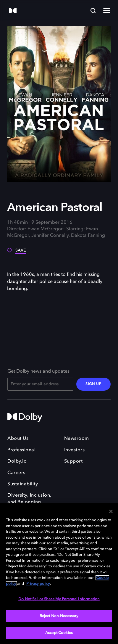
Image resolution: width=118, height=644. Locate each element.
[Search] (93, 11)
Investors (75, 450)
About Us (18, 439)
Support (73, 461)
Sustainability (23, 484)
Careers (16, 473)
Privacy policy (38, 584)
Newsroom (77, 439)
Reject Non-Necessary (59, 616)
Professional (21, 450)
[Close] (111, 511)
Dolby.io (17, 461)
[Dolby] (13, 11)
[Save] (17, 252)
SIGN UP (93, 384)
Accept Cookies (59, 633)
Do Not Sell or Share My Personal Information (59, 599)
